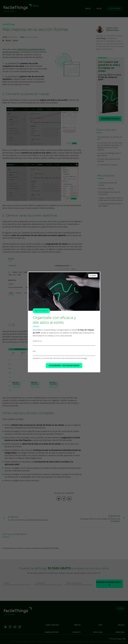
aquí (85, 358)
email (34, 351)
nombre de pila (37, 341)
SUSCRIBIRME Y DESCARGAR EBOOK (64, 366)
